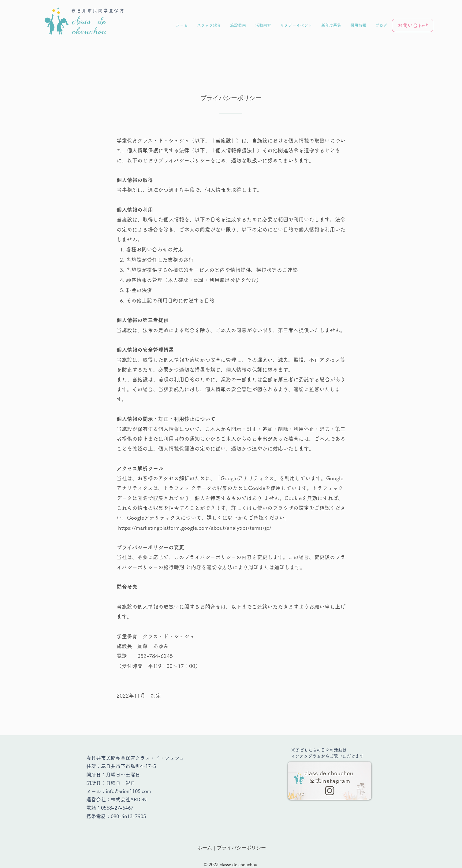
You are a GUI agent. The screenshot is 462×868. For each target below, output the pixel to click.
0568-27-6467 (117, 808)
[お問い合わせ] (413, 25)
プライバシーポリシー (241, 848)
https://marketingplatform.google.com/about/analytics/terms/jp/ (195, 528)
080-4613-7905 (128, 816)
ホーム (205, 848)
